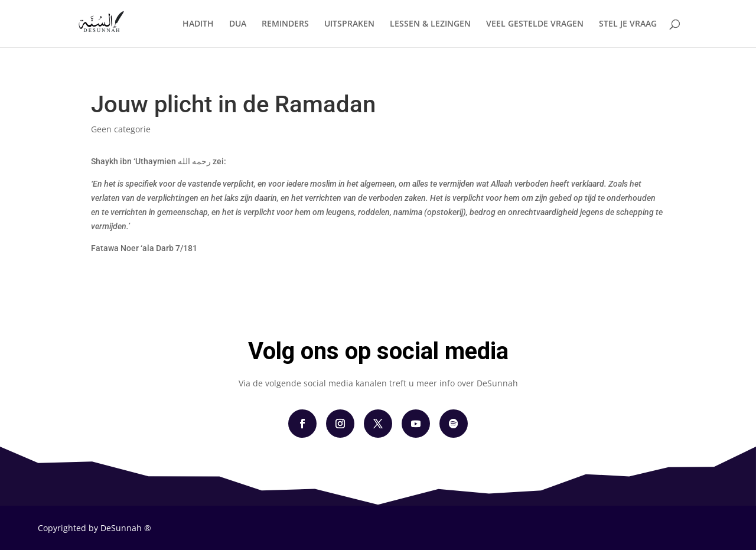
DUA (238, 24)
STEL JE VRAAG (628, 24)
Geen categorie (121, 129)
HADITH (198, 24)
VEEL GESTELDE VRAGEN (535, 24)
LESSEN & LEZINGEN (430, 24)
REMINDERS (285, 24)
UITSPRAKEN (349, 24)
